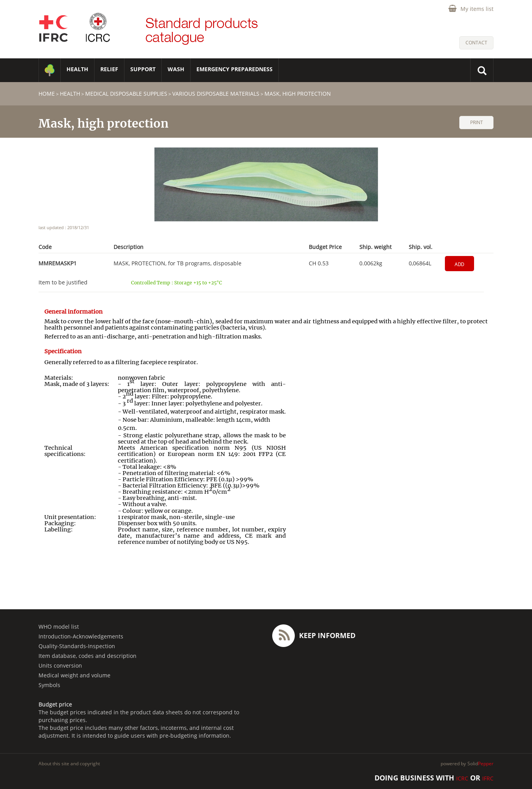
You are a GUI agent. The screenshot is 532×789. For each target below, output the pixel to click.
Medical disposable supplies (126, 94)
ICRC (462, 778)
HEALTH (77, 69)
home (47, 94)
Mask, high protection (298, 94)
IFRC (488, 778)
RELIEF (109, 69)
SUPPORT (143, 69)
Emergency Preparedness (234, 69)
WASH (176, 69)
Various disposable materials (216, 94)
